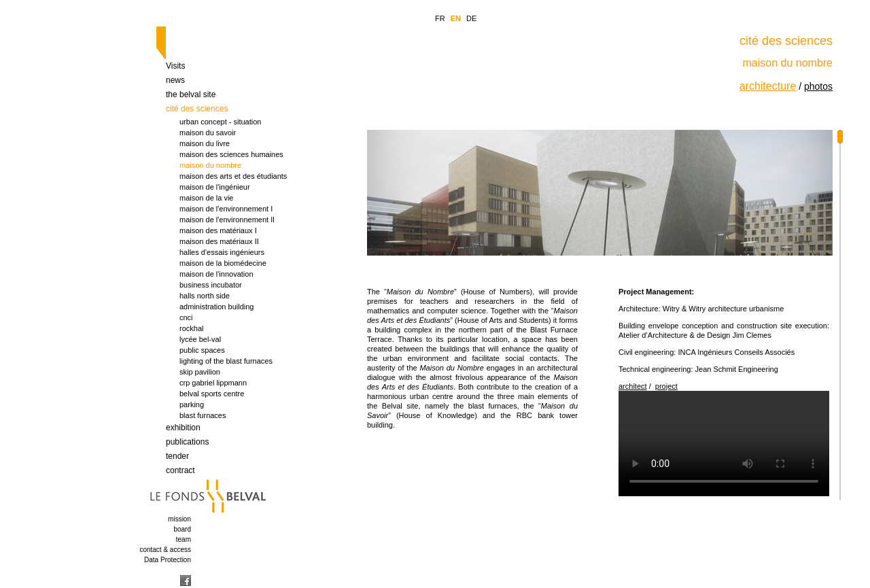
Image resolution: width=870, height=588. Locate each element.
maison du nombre (210, 165)
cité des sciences (197, 109)
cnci (186, 317)
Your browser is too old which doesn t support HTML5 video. (724, 444)
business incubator (211, 285)
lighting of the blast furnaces (226, 361)
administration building (216, 307)
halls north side (205, 296)
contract (180, 470)
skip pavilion (200, 372)
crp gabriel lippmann (213, 383)
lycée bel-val (200, 339)
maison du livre (205, 143)
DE (471, 18)
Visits (175, 66)
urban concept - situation (220, 122)
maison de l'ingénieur (215, 187)
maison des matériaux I (218, 230)
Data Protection (168, 560)
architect (633, 386)
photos (818, 86)
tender (177, 456)
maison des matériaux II (219, 241)
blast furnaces (203, 415)
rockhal (191, 328)
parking (192, 404)
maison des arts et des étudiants (233, 176)
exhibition (183, 428)
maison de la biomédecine (223, 263)
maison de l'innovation (216, 274)
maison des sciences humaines (231, 154)
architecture (768, 86)
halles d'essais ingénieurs (222, 252)
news (175, 80)
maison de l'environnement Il (227, 220)
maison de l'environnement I (226, 209)
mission (179, 519)
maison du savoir (208, 133)
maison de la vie (207, 198)
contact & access (165, 550)
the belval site (191, 94)
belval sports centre (212, 394)
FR (440, 18)
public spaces (202, 350)
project (666, 386)
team (184, 539)
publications (187, 442)
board (182, 529)
